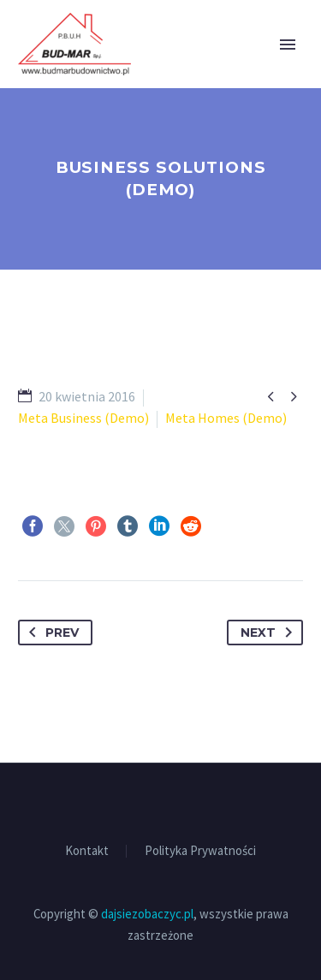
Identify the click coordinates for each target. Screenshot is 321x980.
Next (270, 633)
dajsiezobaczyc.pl (147, 914)
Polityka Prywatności (200, 851)
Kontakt (87, 851)
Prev (51, 633)
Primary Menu (288, 45)
